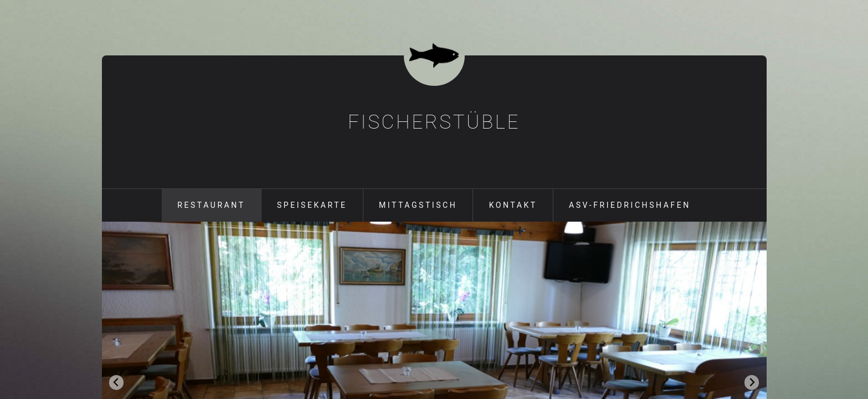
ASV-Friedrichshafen (630, 205)
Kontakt (513, 205)
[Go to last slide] (117, 383)
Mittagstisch (418, 205)
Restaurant (211, 205)
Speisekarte (312, 205)
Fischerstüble (434, 122)
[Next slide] (752, 383)
